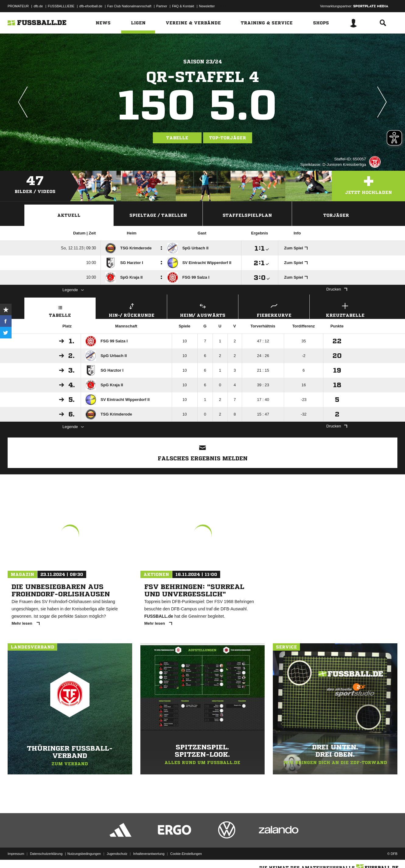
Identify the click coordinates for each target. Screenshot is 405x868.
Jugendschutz (117, 854)
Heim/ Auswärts (203, 309)
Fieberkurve (274, 309)
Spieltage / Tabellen (158, 215)
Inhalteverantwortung (149, 854)
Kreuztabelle (345, 309)
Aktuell (69, 215)
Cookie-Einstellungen (186, 854)
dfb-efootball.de (91, 6)
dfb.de (38, 6)
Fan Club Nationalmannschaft (129, 6)
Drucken (337, 289)
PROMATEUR (18, 6)
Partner (162, 6)
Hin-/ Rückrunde (131, 309)
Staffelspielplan (247, 215)
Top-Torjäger (228, 138)
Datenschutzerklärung (46, 854)
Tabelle (177, 138)
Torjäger (336, 215)
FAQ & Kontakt (183, 6)
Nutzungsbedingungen (84, 854)
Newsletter (207, 6)
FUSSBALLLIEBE (61, 6)
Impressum (16, 854)
